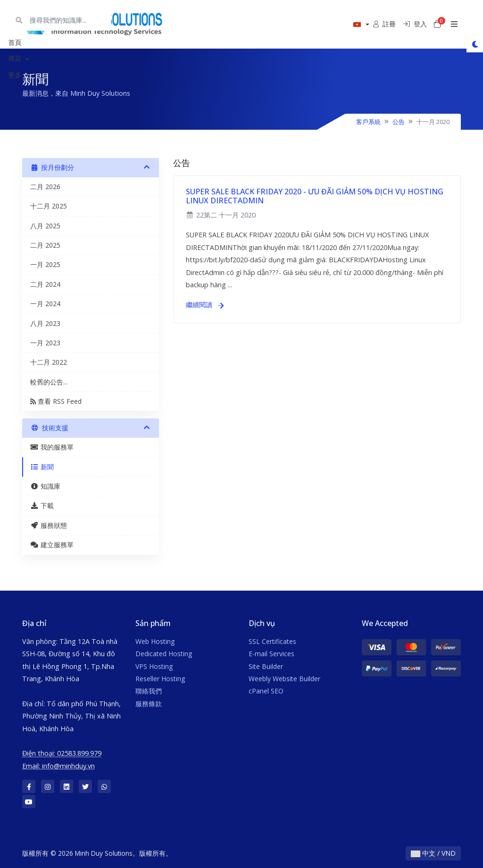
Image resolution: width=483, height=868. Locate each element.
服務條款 (149, 704)
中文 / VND (433, 853)
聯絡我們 (149, 691)
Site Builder (266, 666)
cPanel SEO (266, 691)
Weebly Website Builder (284, 679)
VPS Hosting (154, 666)
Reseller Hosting (160, 679)
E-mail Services (271, 654)
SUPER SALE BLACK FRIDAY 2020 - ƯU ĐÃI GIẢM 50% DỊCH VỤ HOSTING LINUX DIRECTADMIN (315, 196)
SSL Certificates (272, 641)
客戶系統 (368, 122)
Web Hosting (155, 641)
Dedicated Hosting (164, 654)
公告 (399, 122)
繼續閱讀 (205, 305)
